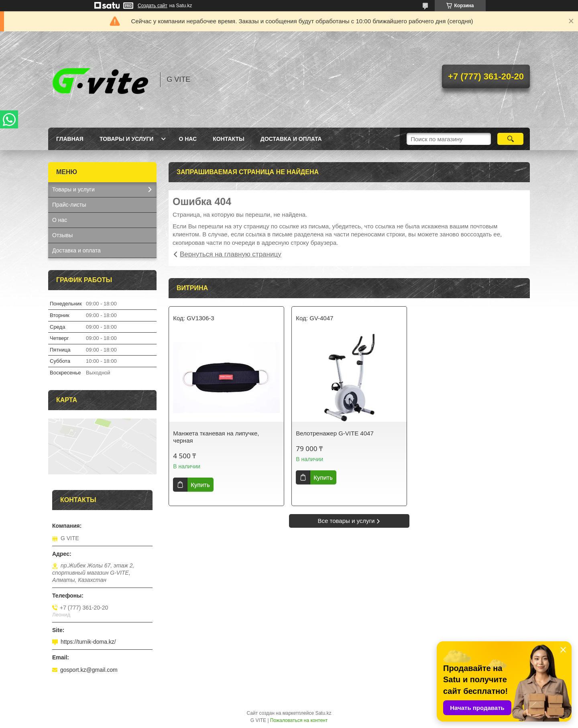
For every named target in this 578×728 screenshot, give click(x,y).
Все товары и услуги (346, 521)
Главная (70, 139)
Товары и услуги (127, 139)
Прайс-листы (69, 205)
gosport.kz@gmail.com (89, 670)
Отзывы (62, 235)
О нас (188, 139)
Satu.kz (323, 713)
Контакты (228, 139)
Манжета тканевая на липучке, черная (216, 437)
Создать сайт (153, 6)
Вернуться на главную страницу (231, 254)
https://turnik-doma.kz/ (88, 642)
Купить (200, 485)
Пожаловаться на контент (299, 720)
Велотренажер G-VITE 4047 (335, 433)
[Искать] (510, 139)
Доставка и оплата (291, 139)
